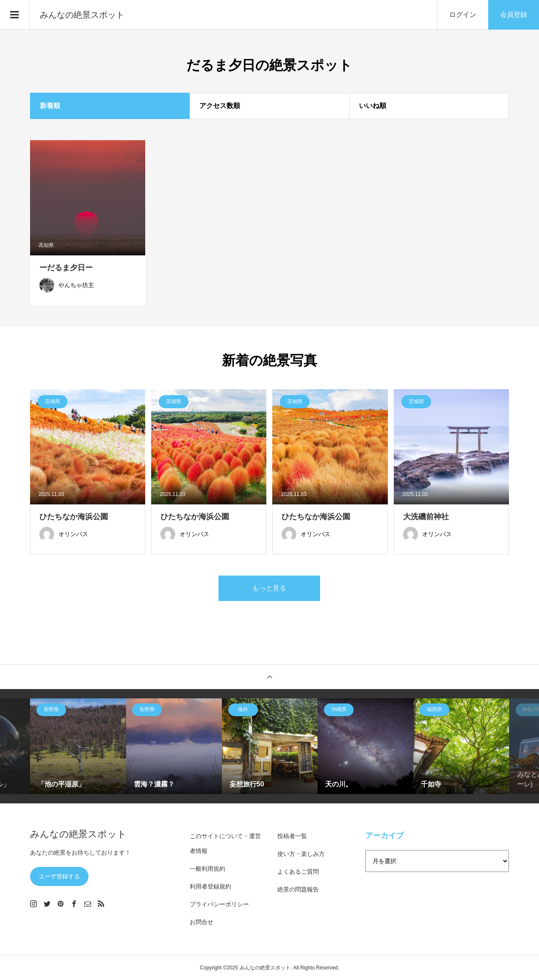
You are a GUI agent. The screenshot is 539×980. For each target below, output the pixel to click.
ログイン (463, 15)
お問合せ (202, 922)
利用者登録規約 (210, 886)
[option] (78, 746)
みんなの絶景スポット (82, 15)
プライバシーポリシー (219, 904)
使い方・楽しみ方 (301, 854)
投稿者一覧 (292, 836)
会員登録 (514, 15)
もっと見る (269, 588)
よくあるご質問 (298, 872)
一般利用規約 (207, 869)
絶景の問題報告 (298, 889)
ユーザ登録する (59, 876)
